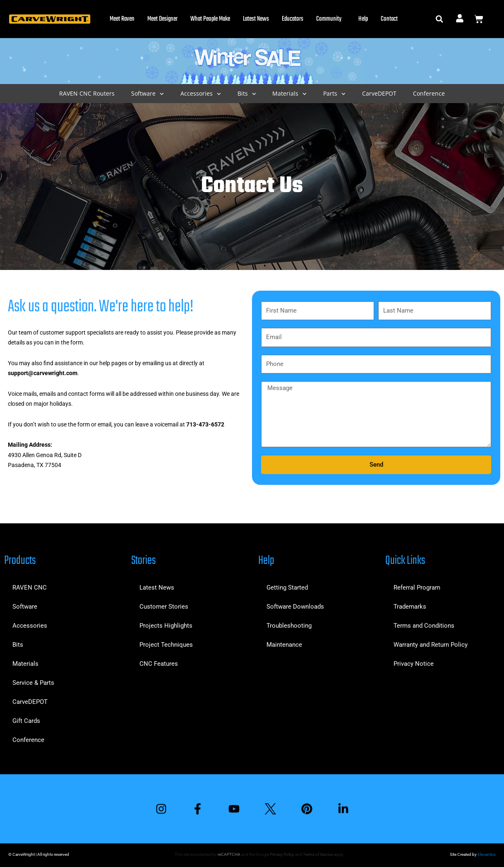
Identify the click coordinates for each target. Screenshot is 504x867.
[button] (439, 19)
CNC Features (159, 664)
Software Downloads (295, 607)
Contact (389, 19)
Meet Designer (162, 19)
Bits (247, 94)
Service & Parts (33, 683)
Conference (429, 93)
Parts (334, 94)
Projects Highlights (166, 626)
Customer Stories (164, 607)
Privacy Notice (414, 664)
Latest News (256, 19)
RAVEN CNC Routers (87, 93)
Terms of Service (318, 854)
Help (363, 19)
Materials (289, 94)
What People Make (210, 19)
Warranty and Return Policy (431, 645)
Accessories (201, 94)
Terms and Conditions (424, 626)
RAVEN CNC (30, 588)
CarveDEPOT (379, 93)
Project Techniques (166, 645)
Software (148, 94)
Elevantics (487, 854)
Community (331, 19)
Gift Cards (26, 721)
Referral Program (417, 588)
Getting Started (287, 588)
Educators (293, 19)
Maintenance (284, 645)
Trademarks (410, 607)
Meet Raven (122, 19)
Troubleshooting (289, 626)
